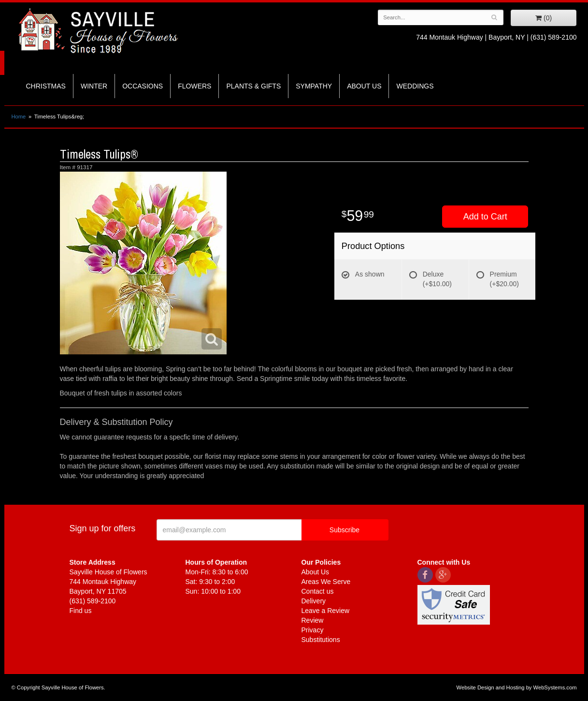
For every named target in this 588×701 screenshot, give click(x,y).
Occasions (143, 86)
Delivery (314, 601)
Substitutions (321, 640)
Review (313, 620)
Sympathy (314, 86)
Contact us (318, 591)
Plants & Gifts (253, 86)
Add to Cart (485, 217)
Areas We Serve (326, 582)
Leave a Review (326, 611)
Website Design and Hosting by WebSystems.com (517, 687)
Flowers (194, 86)
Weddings (415, 86)
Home (19, 117)
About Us (364, 86)
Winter (94, 86)
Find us (81, 611)
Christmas (46, 86)
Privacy (313, 630)
